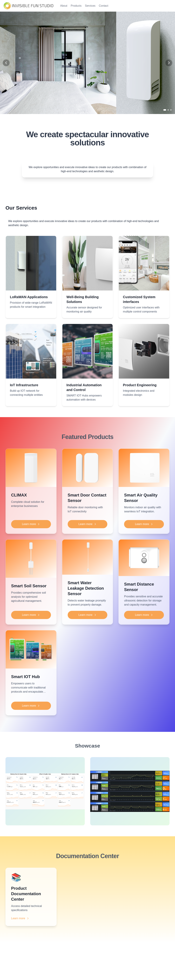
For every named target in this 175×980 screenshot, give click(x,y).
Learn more (31, 524)
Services (90, 6)
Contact (103, 6)
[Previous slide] (6, 63)
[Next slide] (169, 63)
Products (76, 6)
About (64, 6)
